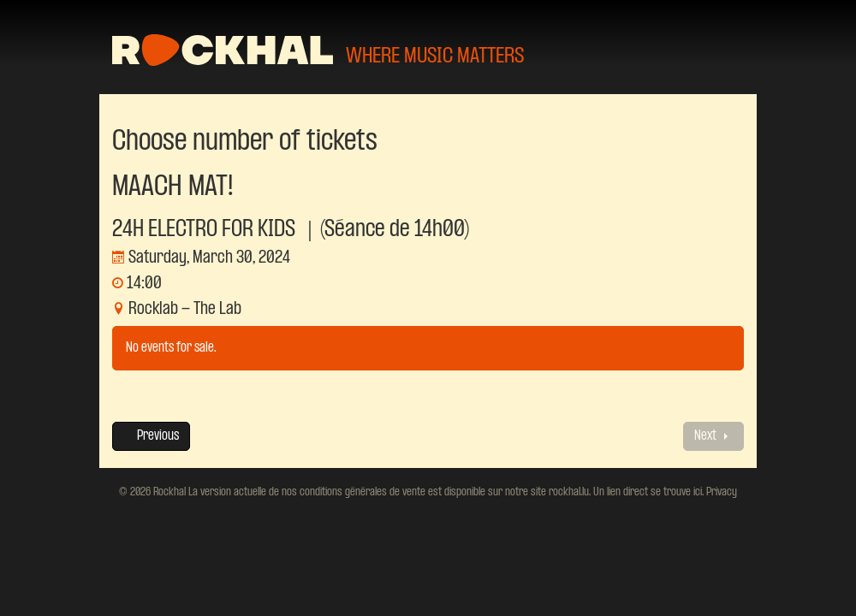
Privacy (720, 492)
